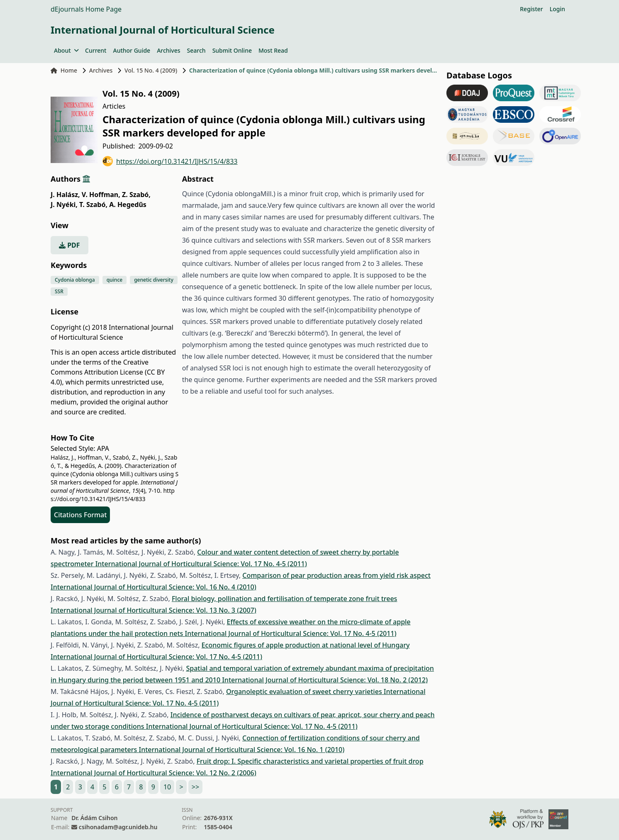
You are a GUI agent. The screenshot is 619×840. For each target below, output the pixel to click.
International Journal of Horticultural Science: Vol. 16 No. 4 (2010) (154, 587)
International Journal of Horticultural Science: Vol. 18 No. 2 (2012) (325, 680)
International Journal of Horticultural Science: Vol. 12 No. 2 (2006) (154, 773)
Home (64, 70)
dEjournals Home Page (86, 9)
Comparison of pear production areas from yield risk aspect (336, 575)
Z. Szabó (136, 195)
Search (196, 50)
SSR (59, 291)
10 (167, 787)
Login (557, 9)
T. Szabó (93, 205)
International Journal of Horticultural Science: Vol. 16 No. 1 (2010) (242, 750)
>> (195, 787)
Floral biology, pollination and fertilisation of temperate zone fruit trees (285, 599)
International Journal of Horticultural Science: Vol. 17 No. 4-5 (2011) (201, 564)
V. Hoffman (101, 195)
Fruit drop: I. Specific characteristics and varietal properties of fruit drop (310, 761)
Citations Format (80, 515)
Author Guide (132, 50)
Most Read (273, 50)
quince (115, 280)
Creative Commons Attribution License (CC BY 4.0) (108, 372)
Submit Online (232, 50)
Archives (168, 50)
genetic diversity (154, 280)
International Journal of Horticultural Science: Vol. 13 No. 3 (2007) (154, 610)
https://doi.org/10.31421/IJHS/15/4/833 (170, 161)
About (66, 50)
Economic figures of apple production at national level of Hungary (306, 645)
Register (531, 9)
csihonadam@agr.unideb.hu (118, 827)
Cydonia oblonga (75, 280)
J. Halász (65, 195)
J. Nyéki (64, 205)
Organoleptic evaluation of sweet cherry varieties (305, 691)
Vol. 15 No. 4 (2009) (151, 70)
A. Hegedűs (128, 205)
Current (96, 50)
